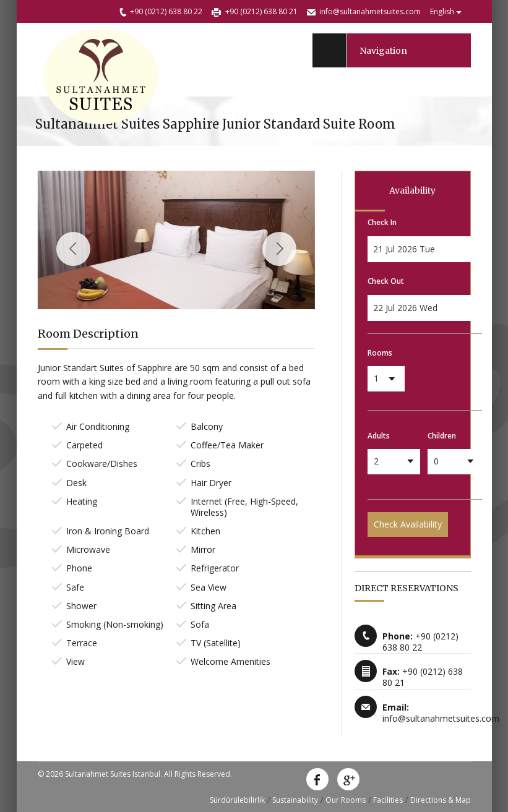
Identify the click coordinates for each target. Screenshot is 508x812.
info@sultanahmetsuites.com (370, 11)
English (442, 11)
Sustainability (295, 800)
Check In (382, 222)
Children (442, 436)
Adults (379, 436)
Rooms (380, 353)
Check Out (386, 281)
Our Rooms (346, 800)
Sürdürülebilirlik (237, 800)
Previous (73, 249)
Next (279, 249)
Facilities (388, 800)
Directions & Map (441, 800)
